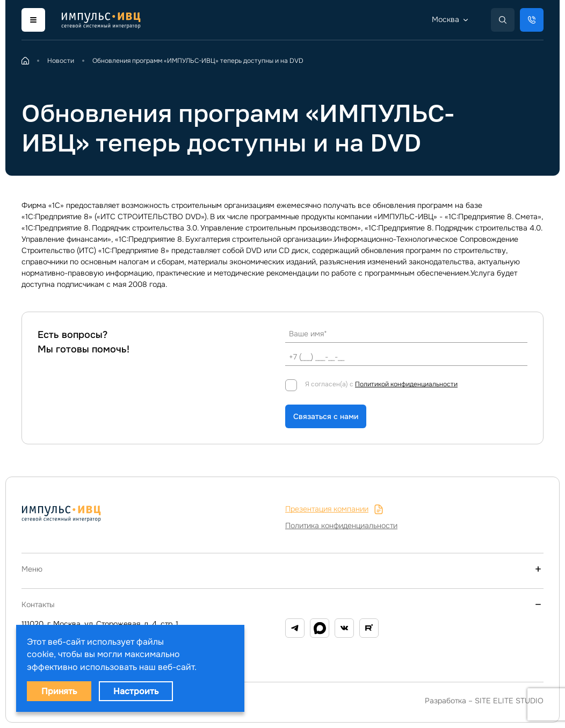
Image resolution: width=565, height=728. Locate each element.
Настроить (136, 691)
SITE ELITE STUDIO (509, 701)
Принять (59, 691)
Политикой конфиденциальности (406, 384)
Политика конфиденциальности (341, 525)
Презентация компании (334, 509)
